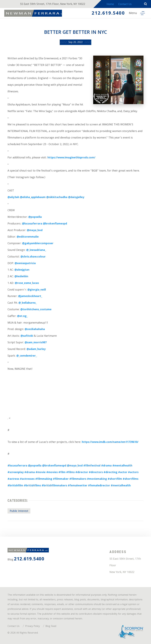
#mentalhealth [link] (122, 466)
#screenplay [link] (16, 473)
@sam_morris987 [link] (36, 343)
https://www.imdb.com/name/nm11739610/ (110, 442)
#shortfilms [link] (131, 479)
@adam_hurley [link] (36, 349)
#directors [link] (96, 473)
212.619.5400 (107, 14)
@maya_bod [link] (35, 231)
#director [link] (82, 473)
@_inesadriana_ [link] (36, 250)
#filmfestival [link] (92, 466)
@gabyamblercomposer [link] (38, 244)
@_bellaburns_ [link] (28, 303)
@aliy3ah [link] (13, 198)
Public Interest (19, 511)
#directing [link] (110, 473)
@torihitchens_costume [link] (36, 310)
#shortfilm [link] (115, 479)
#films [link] (70, 473)
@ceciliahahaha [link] (35, 330)
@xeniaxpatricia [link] (25, 264)
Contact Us (125, 5)
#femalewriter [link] (78, 486)
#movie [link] (41, 473)
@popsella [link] (35, 217)
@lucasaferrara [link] (32, 224)
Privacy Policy (33, 626)
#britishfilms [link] (32, 486)
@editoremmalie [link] (28, 237)
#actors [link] (133, 473)
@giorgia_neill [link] (37, 290)
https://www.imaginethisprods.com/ (71, 158)
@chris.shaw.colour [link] (33, 257)
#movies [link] (52, 473)
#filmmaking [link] (44, 479)
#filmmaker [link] (61, 479)
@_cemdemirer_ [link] (27, 356)
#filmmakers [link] (78, 479)
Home (109, 5)
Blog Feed (51, 626)
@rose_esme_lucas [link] (27, 283)
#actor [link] (123, 473)
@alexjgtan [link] (22, 270)
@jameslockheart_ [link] (30, 296)
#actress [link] (13, 479)
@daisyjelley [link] (76, 198)
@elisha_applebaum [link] (33, 198)
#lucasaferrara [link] (17, 466)
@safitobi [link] (27, 336)
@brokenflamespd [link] (55, 224)
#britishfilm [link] (15, 486)
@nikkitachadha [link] (57, 198)
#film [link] (62, 473)
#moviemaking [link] (97, 479)
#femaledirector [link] (99, 486)
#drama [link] (106, 466)
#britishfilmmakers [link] (54, 486)
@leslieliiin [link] (21, 277)
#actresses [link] (27, 479)
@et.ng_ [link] (22, 316)
